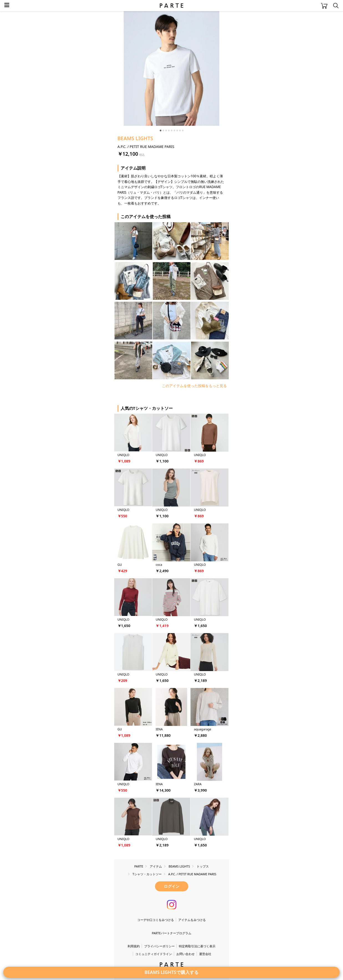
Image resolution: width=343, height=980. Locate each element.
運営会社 (205, 954)
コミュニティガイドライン (154, 954)
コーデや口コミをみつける (156, 920)
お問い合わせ (186, 954)
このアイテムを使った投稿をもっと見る (194, 386)
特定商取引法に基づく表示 (197, 946)
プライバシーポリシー (159, 946)
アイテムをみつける (192, 920)
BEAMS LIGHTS (135, 138)
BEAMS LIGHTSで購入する (171, 972)
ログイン (172, 886)
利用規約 (134, 946)
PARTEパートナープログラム (171, 933)
